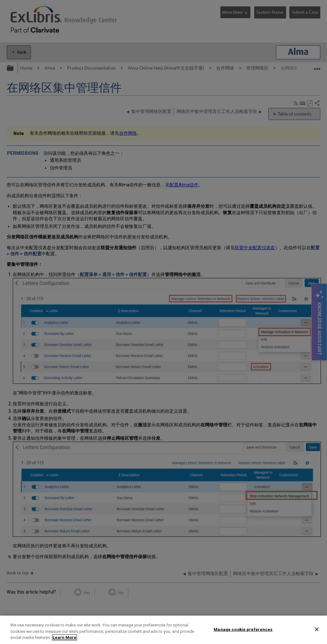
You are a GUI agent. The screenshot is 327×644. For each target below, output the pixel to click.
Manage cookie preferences (243, 629)
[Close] (317, 629)
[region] (163, 630)
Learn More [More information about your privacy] (65, 637)
